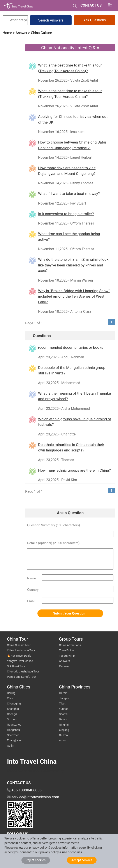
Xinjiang (64, 730)
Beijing (11, 693)
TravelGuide (67, 650)
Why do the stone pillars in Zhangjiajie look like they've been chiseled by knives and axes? (73, 265)
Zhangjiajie (14, 740)
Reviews (64, 666)
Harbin (63, 693)
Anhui (63, 740)
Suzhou (12, 719)
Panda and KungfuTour (21, 677)
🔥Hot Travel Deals (19, 656)
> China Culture (40, 33)
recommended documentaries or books (71, 347)
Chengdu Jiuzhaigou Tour (23, 671)
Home (8, 33)
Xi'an (10, 698)
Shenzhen (13, 735)
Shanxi (63, 714)
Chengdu (13, 714)
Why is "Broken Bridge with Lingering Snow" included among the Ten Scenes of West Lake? (74, 296)
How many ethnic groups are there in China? (74, 470)
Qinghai (64, 725)
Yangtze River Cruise (20, 661)
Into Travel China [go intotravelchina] (32, 761)
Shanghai (13, 709)
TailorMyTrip (67, 656)
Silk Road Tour (16, 666)
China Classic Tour (19, 645)
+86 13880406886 (26, 790)
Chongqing (14, 704)
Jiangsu (64, 698)
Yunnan (64, 709)
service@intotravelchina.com (35, 797)
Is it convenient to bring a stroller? (66, 214)
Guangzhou (14, 725)
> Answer (20, 33)
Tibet (62, 704)
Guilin (11, 746)
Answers (65, 661)
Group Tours (71, 639)
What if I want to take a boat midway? (69, 194)
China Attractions (70, 645)
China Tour (18, 639)
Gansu (63, 719)
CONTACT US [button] (91, 5)
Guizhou (64, 735)
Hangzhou (13, 730)
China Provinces (75, 687)
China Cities (19, 687)
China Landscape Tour (21, 650)
